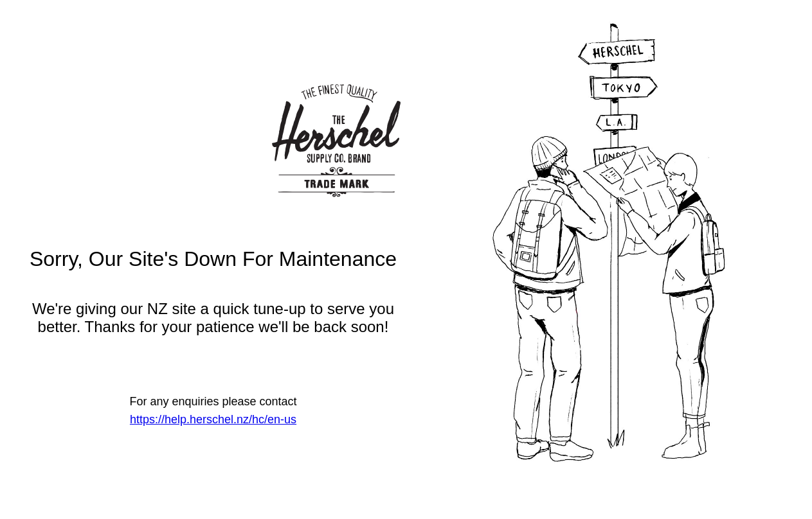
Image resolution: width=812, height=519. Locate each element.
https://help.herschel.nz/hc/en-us (213, 419)
